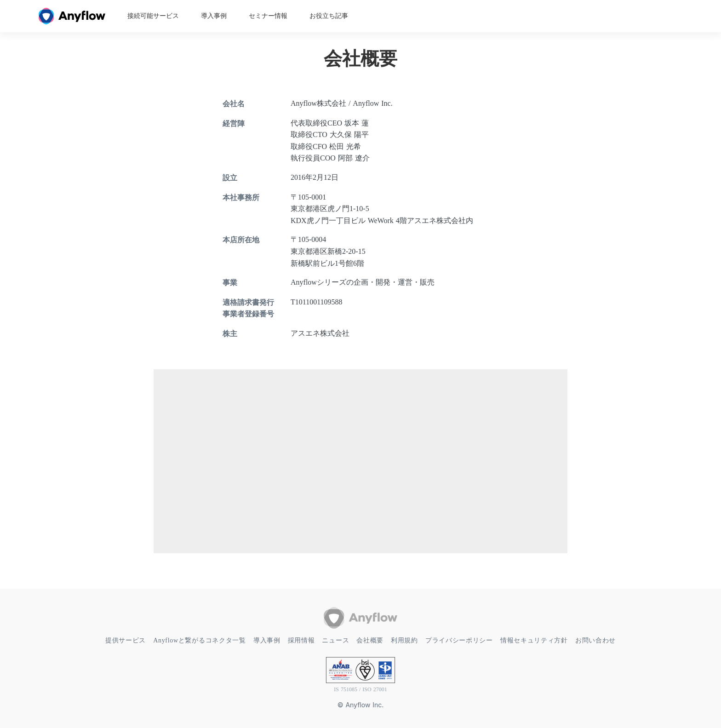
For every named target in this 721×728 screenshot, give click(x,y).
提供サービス (126, 640)
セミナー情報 (268, 16)
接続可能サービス (153, 16)
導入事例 (214, 16)
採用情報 (301, 640)
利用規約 (404, 640)
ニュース (335, 640)
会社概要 (370, 640)
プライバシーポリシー (459, 640)
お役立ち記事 (329, 16)
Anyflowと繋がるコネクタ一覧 (200, 640)
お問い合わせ (595, 640)
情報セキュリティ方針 (534, 640)
